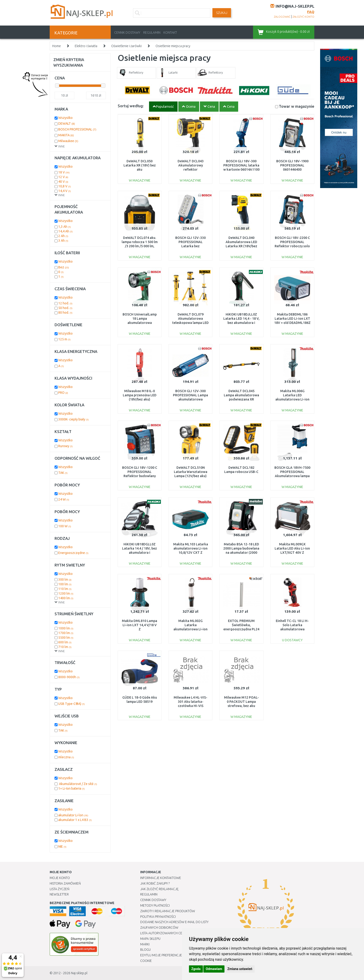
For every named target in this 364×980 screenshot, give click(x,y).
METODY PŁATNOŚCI (155, 905)
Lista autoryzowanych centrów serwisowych (178, 933)
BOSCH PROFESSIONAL (77, 129)
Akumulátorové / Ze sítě (78, 784)
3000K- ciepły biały (73, 419)
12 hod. (65, 303)
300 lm (65, 580)
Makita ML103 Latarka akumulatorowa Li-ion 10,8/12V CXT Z (191, 548)
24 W (64, 499)
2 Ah (63, 236)
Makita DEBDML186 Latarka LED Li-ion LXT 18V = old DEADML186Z (292, 319)
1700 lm (66, 633)
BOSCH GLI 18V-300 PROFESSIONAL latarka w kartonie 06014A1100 (241, 165)
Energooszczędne (73, 553)
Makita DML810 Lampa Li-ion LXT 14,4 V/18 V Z (140, 625)
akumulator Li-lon (73, 815)
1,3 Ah (65, 227)
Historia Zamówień (65, 883)
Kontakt (170, 33)
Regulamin (152, 33)
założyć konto (303, 17)
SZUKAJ (222, 13)
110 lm (65, 589)
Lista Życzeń (60, 889)
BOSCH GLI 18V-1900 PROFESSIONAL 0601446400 (292, 165)
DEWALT (67, 124)
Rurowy (65, 446)
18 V (64, 172)
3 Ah (63, 241)
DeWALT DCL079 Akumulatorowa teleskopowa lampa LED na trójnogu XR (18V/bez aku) (190, 323)
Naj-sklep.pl (79, 973)
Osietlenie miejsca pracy (173, 46)
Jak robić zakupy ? (155, 883)
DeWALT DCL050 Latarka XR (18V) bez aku (140, 165)
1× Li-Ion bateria (71, 788)
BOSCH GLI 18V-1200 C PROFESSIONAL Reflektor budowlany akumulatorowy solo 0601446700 (140, 476)
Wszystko (65, 118)
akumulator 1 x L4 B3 (75, 820)
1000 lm (66, 628)
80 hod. (65, 313)
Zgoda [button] (196, 969)
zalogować (282, 17)
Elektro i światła (86, 46)
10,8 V (65, 186)
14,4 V (65, 191)
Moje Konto (60, 878)
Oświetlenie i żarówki (126, 46)
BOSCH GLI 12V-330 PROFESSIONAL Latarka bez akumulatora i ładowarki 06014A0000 (190, 246)
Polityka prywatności (158, 917)
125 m (64, 339)
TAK (63, 473)
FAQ (311, 12)
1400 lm (66, 598)
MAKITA (66, 135)
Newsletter (59, 894)
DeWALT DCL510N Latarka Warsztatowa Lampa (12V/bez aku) (191, 472)
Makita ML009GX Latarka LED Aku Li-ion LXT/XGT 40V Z (292, 548)
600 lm (65, 642)
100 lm (65, 584)
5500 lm (66, 638)
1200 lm (66, 593)
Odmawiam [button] (214, 969)
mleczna (66, 757)
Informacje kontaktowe (161, 878)
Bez (64, 267)
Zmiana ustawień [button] (240, 969)
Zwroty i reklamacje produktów (168, 911)
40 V (63, 182)
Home (57, 46)
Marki (145, 944)
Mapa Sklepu (150, 939)
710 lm (65, 647)
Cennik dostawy (127, 33)
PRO (63, 393)
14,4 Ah (65, 231)
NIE (62, 847)
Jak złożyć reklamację (159, 889)
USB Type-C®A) (71, 704)
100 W (65, 526)
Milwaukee (68, 141)
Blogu (145, 950)
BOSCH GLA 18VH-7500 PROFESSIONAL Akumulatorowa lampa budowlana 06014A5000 (292, 476)
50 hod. (65, 308)
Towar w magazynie (297, 106)
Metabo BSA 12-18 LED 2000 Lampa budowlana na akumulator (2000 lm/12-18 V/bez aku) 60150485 (241, 553)
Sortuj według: (131, 106)
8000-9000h (69, 677)
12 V (63, 177)
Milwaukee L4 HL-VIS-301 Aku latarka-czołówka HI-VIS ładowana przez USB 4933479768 (190, 706)
